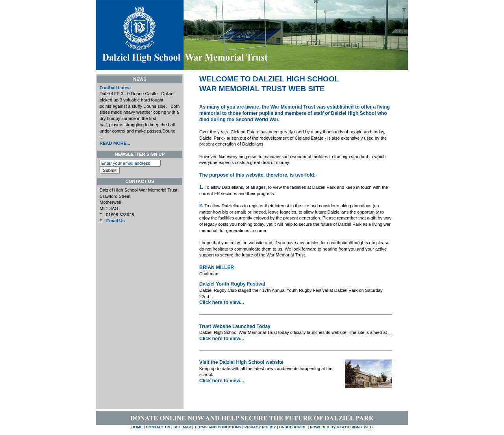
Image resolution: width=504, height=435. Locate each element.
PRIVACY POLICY (260, 427)
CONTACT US (158, 427)
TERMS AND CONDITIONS (218, 427)
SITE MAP (182, 427)
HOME (137, 427)
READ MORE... (115, 143)
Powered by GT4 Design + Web (341, 427)
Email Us (116, 221)
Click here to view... (222, 302)
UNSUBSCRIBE (294, 427)
